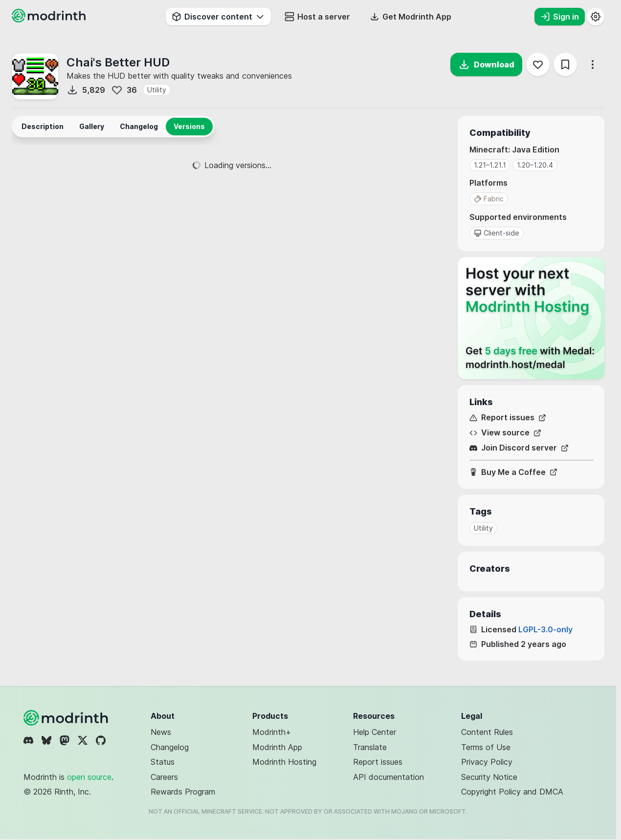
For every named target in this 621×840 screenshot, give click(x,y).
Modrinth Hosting (284, 762)
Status (163, 762)
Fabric (489, 199)
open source (89, 777)
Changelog (170, 747)
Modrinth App (277, 747)
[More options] (593, 65)
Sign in (560, 17)
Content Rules (487, 732)
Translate (370, 747)
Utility (157, 90)
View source (505, 433)
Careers (164, 777)
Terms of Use (486, 747)
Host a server (317, 17)
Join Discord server (519, 448)
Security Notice (489, 777)
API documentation (388, 777)
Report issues (508, 418)
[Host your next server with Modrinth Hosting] (531, 318)
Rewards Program (183, 792)
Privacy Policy (487, 762)
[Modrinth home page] (50, 20)
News (161, 732)
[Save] (565, 65)
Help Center (375, 732)
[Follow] (538, 65)
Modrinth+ (272, 732)
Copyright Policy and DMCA (512, 792)
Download (486, 65)
